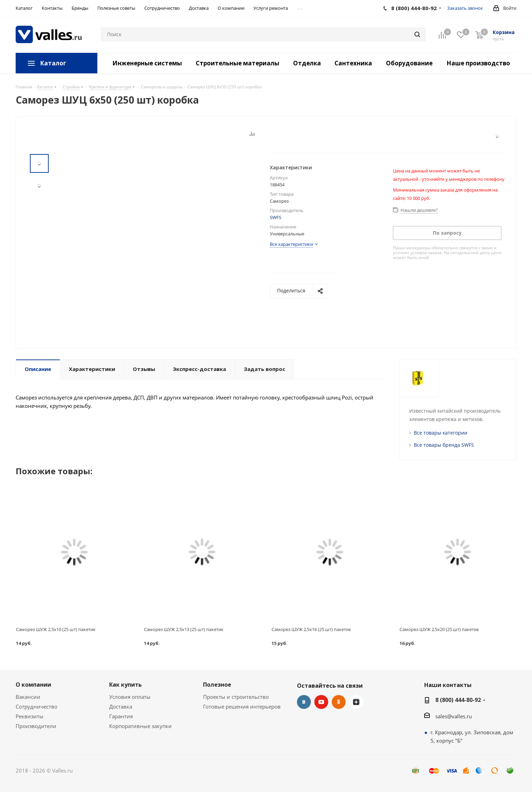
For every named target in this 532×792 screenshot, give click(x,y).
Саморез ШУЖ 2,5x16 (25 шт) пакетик (311, 629)
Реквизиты (30, 716)
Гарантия (121, 716)
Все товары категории (441, 433)
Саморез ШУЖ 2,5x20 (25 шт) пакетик (439, 629)
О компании (33, 685)
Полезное (217, 685)
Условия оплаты (130, 697)
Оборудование (409, 63)
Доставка (121, 706)
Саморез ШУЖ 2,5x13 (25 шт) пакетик (184, 629)
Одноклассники (339, 702)
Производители (36, 726)
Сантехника (353, 63)
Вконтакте (304, 702)
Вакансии (28, 697)
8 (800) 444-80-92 (458, 700)
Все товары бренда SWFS (444, 445)
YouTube (321, 702)
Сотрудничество (37, 706)
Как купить (126, 685)
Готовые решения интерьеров (242, 706)
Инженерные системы (147, 63)
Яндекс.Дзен (356, 702)
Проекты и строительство (236, 697)
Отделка (307, 63)
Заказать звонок (465, 8)
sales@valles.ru (454, 716)
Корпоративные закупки (140, 726)
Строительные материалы (237, 63)
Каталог (53, 63)
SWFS (276, 217)
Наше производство (478, 63)
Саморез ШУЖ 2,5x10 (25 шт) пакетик (56, 629)
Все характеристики (291, 244)
